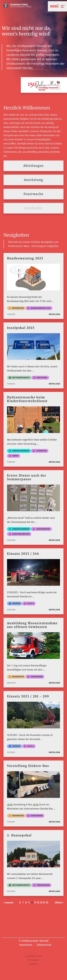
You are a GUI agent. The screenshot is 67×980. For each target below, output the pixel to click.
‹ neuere (8, 903)
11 (35, 903)
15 (47, 903)
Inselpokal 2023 (21, 328)
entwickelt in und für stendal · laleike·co (34, 960)
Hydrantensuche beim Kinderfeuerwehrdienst (27, 399)
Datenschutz (44, 945)
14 (44, 903)
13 (41, 903)
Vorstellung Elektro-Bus (28, 766)
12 (38, 903)
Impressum (26, 945)
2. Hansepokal (19, 835)
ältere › (59, 903)
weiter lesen (54, 314)
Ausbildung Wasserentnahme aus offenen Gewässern (32, 625)
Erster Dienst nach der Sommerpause (27, 477)
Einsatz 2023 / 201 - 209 (28, 696)
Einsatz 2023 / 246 (23, 554)
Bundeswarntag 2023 (25, 258)
